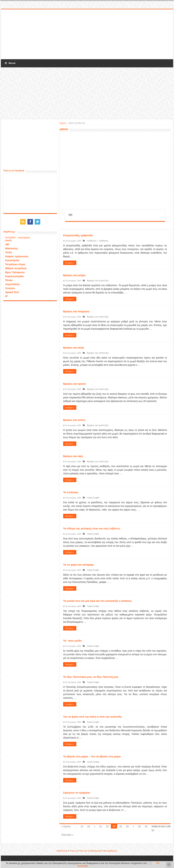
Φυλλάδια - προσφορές (18, 236)
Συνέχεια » (70, 263)
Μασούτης (12, 247)
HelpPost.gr (62, 851)
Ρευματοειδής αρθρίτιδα (78, 235)
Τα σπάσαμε (71, 492)
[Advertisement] (87, 34)
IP (6, 295)
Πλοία (9, 279)
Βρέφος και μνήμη (74, 275)
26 (127, 826)
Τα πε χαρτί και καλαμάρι (78, 565)
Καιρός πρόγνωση (17, 255)
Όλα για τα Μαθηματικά (91, 851)
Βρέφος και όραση (75, 384)
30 (139, 826)
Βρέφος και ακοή (74, 348)
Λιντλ (9, 239)
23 (107, 826)
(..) (150, 863)
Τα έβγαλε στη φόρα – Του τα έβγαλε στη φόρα (92, 756)
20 (89, 826)
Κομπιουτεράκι (14, 275)
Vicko (9, 251)
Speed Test (12, 291)
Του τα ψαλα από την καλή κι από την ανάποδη (92, 717)
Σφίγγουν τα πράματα (77, 793)
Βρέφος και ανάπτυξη (96, 281)
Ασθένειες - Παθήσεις (96, 241)
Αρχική (63, 123)
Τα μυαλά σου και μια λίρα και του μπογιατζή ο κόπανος (97, 601)
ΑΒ (7, 243)
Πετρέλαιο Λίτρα (15, 263)
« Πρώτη (66, 826)
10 (82, 826)
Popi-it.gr (74, 851)
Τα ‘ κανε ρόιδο (72, 641)
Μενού (10, 63)
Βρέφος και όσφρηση (76, 311)
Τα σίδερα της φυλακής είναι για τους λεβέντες (92, 528)
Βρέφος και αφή (73, 456)
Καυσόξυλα (12, 259)
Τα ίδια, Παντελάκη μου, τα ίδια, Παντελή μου (91, 677)
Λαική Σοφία (92, 498)
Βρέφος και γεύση (74, 420)
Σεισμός (10, 287)
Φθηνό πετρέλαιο (16, 267)
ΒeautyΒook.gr (111, 851)
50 (153, 830)
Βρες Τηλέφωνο (15, 271)
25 (121, 826)
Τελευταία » (67, 835)
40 (146, 826)
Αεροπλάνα (12, 283)
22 (101, 826)
